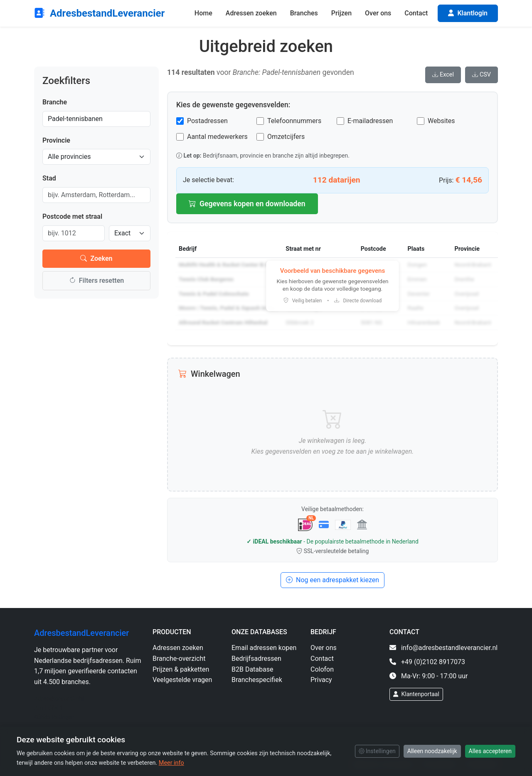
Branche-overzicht (179, 659)
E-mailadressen (370, 121)
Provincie (56, 140)
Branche (55, 102)
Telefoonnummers (294, 121)
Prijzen (341, 13)
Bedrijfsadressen (256, 659)
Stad (49, 178)
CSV (482, 75)
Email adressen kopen (264, 648)
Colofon (322, 669)
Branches (304, 13)
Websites (441, 121)
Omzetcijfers (286, 137)
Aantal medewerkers (217, 137)
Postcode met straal (72, 216)
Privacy (321, 680)
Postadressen (207, 121)
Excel (443, 75)
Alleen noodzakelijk (432, 751)
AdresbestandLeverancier (99, 13)
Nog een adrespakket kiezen (332, 580)
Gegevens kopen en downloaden (247, 204)
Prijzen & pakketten (181, 669)
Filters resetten (96, 280)
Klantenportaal (416, 694)
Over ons (378, 13)
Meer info (171, 763)
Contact (416, 13)
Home (203, 13)
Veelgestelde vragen (182, 680)
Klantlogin (468, 13)
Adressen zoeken (251, 13)
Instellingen (377, 751)
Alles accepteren (490, 751)
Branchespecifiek (257, 680)
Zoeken (96, 258)
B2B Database (252, 669)
